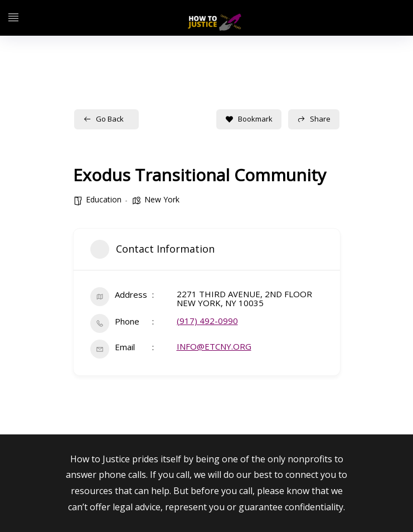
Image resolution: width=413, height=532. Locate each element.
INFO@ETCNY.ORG (214, 346)
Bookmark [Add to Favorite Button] (249, 119)
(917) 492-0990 (207, 321)
